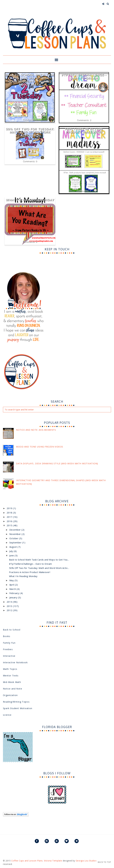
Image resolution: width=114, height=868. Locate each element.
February (15, 593)
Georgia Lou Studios (86, 861)
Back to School (12, 630)
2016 (10, 521)
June (12, 555)
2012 (10, 610)
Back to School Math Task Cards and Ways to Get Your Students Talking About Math (30, 80)
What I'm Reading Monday (30, 200)
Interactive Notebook (15, 662)
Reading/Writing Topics (16, 702)
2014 (10, 602)
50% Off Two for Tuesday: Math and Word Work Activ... (39, 568)
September (16, 542)
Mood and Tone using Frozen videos (40, 447)
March (13, 589)
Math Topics (10, 669)
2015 (10, 525)
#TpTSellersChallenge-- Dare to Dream (84, 76)
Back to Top (104, 862)
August (14, 547)
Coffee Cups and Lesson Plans (27, 861)
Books (7, 636)
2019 (10, 508)
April (12, 585)
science (7, 715)
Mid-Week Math (12, 682)
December (15, 530)
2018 (10, 513)
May (12, 580)
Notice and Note (13, 689)
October (14, 538)
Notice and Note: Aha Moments (36, 430)
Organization (10, 695)
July (12, 551)
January (14, 597)
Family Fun (9, 643)
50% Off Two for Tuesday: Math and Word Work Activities (30, 132)
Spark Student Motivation (18, 708)
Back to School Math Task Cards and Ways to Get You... (39, 560)
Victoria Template (53, 861)
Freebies (8, 649)
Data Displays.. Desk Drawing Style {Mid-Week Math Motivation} (57, 463)
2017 (10, 517)
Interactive (9, 656)
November (16, 534)
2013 (10, 606)
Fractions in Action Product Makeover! (84, 131)
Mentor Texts (11, 676)
